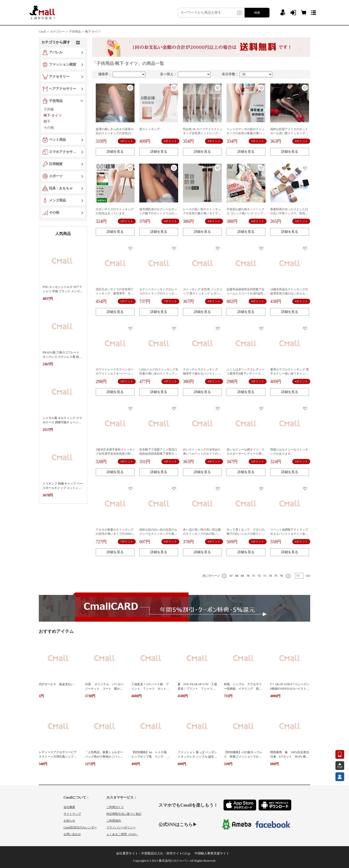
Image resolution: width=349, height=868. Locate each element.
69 (242, 576)
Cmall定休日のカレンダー (80, 827)
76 (281, 576)
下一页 (288, 576)
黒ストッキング (150, 129)
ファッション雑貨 (63, 64)
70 (248, 576)
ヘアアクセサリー (63, 89)
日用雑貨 (56, 164)
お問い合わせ (72, 834)
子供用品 (56, 101)
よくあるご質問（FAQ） (122, 834)
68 (237, 576)
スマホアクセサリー (63, 152)
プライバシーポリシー (121, 827)
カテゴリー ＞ (59, 32)
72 (259, 576)
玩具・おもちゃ (61, 188)
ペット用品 (57, 140)
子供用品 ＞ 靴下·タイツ (85, 32)
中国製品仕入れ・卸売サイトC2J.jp (166, 853)
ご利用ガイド (115, 807)
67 (231, 576)
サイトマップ (72, 814)
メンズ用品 (57, 200)
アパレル (56, 52)
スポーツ (56, 176)
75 (276, 576)
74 (270, 576)
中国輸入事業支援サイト (212, 853)
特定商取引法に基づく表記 (124, 814)
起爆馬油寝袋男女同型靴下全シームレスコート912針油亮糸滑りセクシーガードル (246, 293)
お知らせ (69, 821)
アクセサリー (59, 77)
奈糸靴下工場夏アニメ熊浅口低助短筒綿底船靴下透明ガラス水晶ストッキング (158, 454)
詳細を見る (115, 152)
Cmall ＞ (44, 32)
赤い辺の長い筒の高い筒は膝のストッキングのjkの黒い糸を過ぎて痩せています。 (202, 534)
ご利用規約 (114, 821)
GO (308, 576)
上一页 (224, 576)
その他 (54, 213)
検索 (257, 13)
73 (265, 576)
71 (254, 576)
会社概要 (69, 807)
